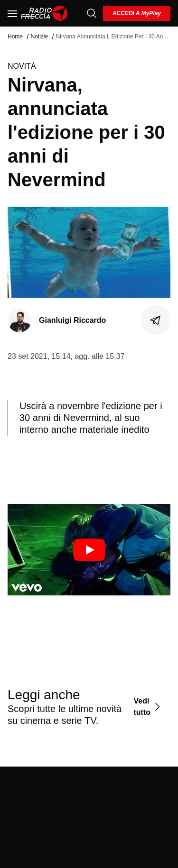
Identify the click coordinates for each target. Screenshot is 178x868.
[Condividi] (156, 320)
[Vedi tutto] (148, 707)
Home (15, 37)
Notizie (39, 37)
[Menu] (12, 13)
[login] (137, 14)
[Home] (44, 13)
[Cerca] (92, 13)
